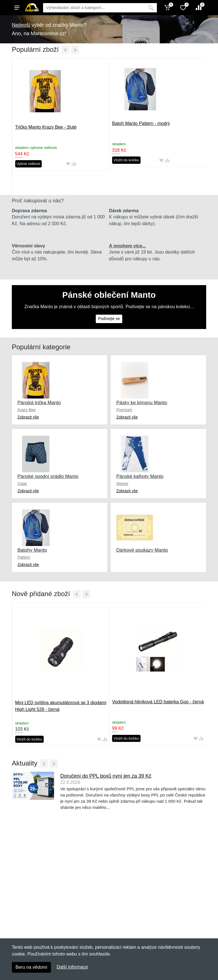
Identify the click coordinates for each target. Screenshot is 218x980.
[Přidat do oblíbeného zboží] (68, 164)
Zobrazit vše (28, 417)
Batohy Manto (32, 550)
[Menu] (17, 8)
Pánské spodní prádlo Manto (48, 476)
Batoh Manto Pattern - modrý (141, 123)
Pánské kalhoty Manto (140, 476)
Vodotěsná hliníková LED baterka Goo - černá (158, 702)
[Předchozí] (65, 50)
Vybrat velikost (28, 164)
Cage (22, 484)
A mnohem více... (127, 246)
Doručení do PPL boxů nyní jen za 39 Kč (106, 776)
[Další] (75, 50)
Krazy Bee (27, 410)
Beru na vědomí (31, 967)
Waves (122, 484)
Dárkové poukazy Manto (142, 550)
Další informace (72, 967)
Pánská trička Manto (39, 403)
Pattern (24, 557)
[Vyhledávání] (94, 8)
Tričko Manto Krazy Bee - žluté (46, 127)
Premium (124, 410)
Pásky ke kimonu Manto (142, 403)
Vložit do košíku (126, 160)
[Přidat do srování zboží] (74, 164)
